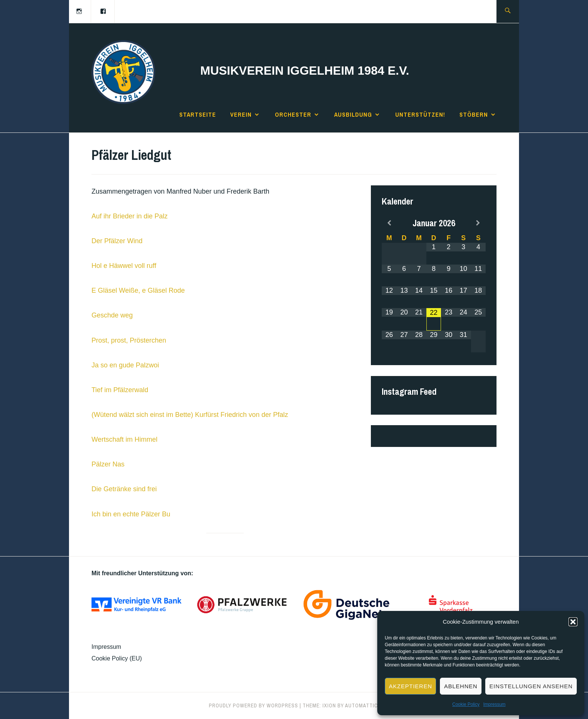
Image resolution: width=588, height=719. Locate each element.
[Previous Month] (389, 223)
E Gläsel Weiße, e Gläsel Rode (138, 290)
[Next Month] (478, 223)
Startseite (198, 114)
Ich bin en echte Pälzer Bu (131, 514)
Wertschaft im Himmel (124, 439)
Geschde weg (112, 315)
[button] (573, 622)
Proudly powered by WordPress (253, 705)
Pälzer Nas (108, 464)
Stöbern (474, 114)
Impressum (494, 704)
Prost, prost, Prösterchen (129, 340)
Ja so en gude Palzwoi (125, 365)
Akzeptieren (410, 686)
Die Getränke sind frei (124, 489)
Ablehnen (461, 686)
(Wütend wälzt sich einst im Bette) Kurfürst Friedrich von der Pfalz (190, 415)
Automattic (361, 705)
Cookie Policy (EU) (117, 658)
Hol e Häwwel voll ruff (124, 266)
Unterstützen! (420, 114)
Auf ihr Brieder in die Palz (130, 216)
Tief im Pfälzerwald (120, 390)
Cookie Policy (466, 704)
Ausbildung (353, 114)
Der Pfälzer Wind (117, 241)
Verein (241, 114)
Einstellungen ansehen (531, 686)
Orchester (293, 114)
